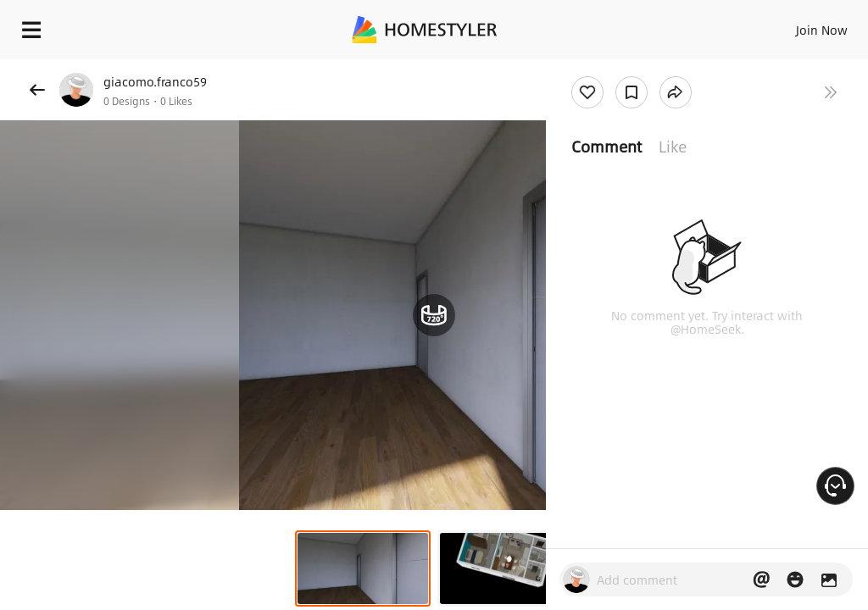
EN (799, 25)
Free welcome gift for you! (651, 68)
